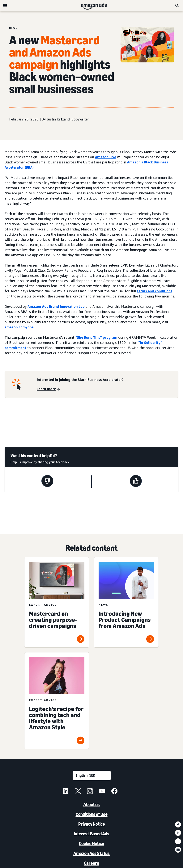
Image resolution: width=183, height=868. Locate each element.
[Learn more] (48, 389)
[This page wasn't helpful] (47, 482)
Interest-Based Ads (91, 834)
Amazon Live (106, 157)
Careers (91, 863)
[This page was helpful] (136, 482)
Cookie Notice (91, 843)
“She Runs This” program (96, 337)
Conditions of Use (92, 814)
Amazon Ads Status (91, 853)
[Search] (177, 6)
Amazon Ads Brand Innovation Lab (56, 306)
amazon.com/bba (19, 327)
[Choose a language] (92, 775)
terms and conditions (155, 291)
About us (91, 805)
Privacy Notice (92, 824)
